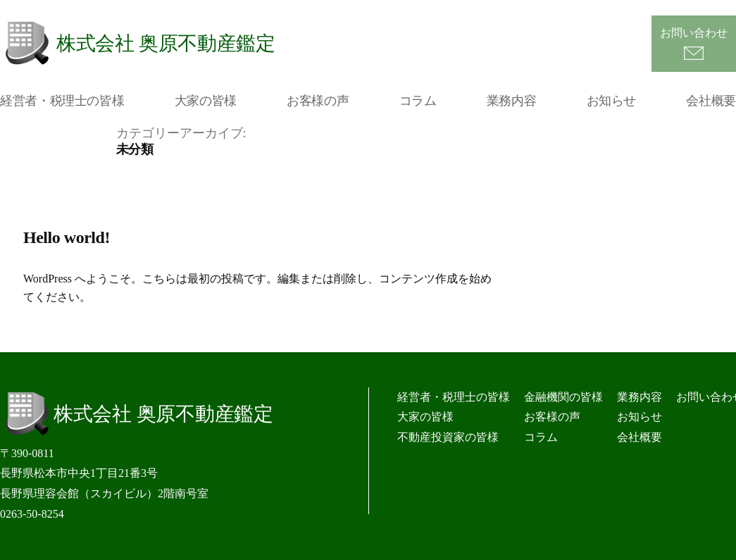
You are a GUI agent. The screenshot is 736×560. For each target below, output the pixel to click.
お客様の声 (318, 101)
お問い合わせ (694, 33)
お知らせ (612, 101)
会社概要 (711, 101)
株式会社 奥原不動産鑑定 (166, 43)
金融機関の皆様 (563, 397)
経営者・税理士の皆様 (62, 101)
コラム (418, 101)
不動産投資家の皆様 (448, 437)
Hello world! (67, 237)
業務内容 (512, 101)
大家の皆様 (206, 101)
